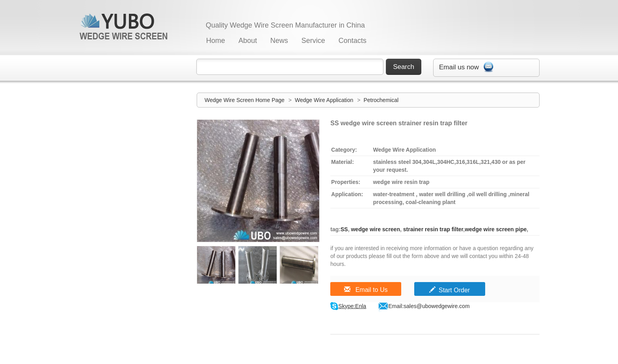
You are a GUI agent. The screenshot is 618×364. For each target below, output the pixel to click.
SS (344, 229)
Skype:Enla (352, 306)
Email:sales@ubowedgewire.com (429, 306)
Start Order (450, 290)
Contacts (353, 41)
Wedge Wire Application (325, 100)
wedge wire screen (375, 229)
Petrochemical (381, 100)
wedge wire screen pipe (496, 229)
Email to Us (366, 290)
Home (216, 41)
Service (313, 41)
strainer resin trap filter (432, 229)
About (248, 41)
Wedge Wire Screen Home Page (245, 100)
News (279, 41)
